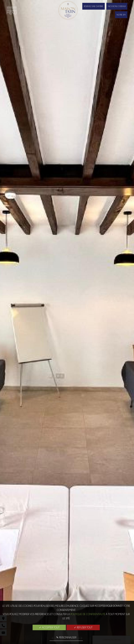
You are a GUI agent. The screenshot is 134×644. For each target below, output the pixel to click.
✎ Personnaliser (66, 638)
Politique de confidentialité (88, 614)
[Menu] (12, 11)
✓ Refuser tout (83, 628)
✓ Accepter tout (49, 628)
